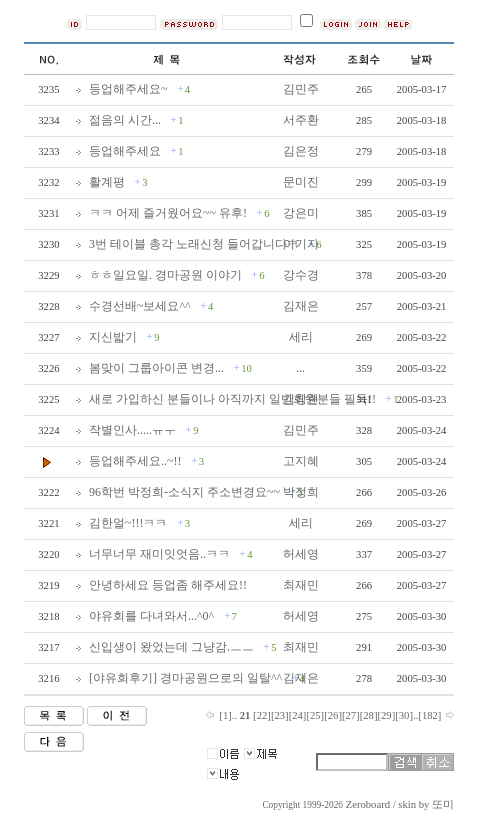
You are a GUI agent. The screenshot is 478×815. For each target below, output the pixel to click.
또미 (443, 804)
